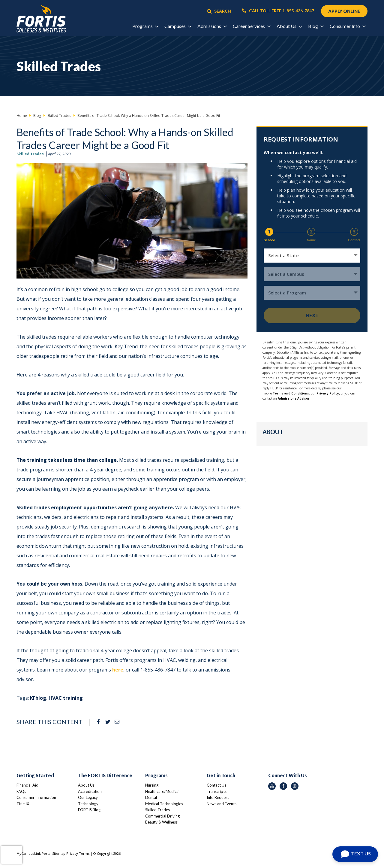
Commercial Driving (162, 816)
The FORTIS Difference (105, 775)
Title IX (23, 804)
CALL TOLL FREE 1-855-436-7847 (278, 11)
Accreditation (90, 791)
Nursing (152, 785)
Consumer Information (36, 797)
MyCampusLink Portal (34, 853)
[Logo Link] (41, 19)
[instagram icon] (295, 786)
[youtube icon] (272, 786)
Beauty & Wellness (161, 822)
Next (312, 315)
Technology (88, 804)
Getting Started (35, 775)
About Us (86, 785)
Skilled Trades (30, 154)
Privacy (72, 853)
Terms (84, 853)
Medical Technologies (164, 804)
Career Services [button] (252, 26)
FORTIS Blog (89, 810)
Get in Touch (221, 775)
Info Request (218, 797)
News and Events (222, 804)
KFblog (38, 698)
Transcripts (217, 791)
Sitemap (59, 853)
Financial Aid (27, 785)
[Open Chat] (355, 854)
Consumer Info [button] (348, 26)
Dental (151, 797)
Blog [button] (316, 26)
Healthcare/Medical (162, 791)
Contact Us (216, 785)
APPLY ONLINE (344, 11)
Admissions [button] (212, 26)
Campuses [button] (178, 26)
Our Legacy (88, 797)
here (118, 670)
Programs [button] (145, 26)
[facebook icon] (283, 786)
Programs (156, 775)
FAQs (21, 791)
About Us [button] (289, 26)
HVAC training (66, 698)
